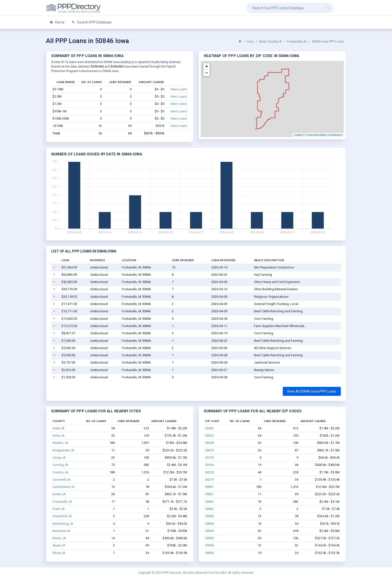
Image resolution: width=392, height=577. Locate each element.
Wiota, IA (59, 553)
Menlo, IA (59, 538)
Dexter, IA (59, 494)
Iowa (250, 41)
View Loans (179, 89)
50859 (209, 553)
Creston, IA (60, 472)
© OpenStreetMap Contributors (323, 135)
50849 (209, 531)
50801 (209, 487)
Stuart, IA (59, 545)
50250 (209, 472)
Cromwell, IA (61, 480)
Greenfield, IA (62, 516)
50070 (209, 450)
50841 (209, 502)
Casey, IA (59, 458)
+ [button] (207, 67)
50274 (209, 480)
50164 (209, 465)
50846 (209, 524)
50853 (209, 538)
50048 (209, 443)
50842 (209, 509)
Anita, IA (58, 436)
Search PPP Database (92, 22)
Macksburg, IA (63, 524)
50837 (209, 494)
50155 (209, 458)
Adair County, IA (270, 41)
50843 (209, 516)
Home (57, 22)
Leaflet (298, 135)
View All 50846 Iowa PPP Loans (312, 391)
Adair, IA (58, 428)
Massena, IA (61, 531)
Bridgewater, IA (63, 450)
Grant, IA (59, 509)
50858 (209, 545)
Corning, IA (60, 465)
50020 (209, 436)
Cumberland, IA (63, 487)
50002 (209, 428)
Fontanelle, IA (297, 41)
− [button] (207, 73)
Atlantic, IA (60, 443)
